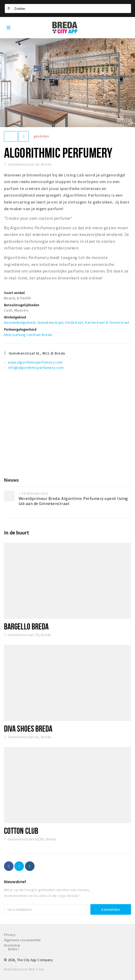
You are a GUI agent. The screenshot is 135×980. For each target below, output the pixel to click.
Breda (14, 949)
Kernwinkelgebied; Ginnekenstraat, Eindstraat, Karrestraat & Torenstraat (67, 322)
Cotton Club (21, 831)
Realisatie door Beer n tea (24, 969)
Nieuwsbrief (15, 882)
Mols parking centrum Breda (28, 335)
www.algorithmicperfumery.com (35, 362)
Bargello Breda (26, 626)
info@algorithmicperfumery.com (36, 368)
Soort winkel (14, 293)
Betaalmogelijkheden (22, 305)
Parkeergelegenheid (20, 329)
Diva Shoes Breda (28, 728)
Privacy (10, 935)
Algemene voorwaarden (22, 940)
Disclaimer (12, 945)
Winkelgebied (15, 317)
